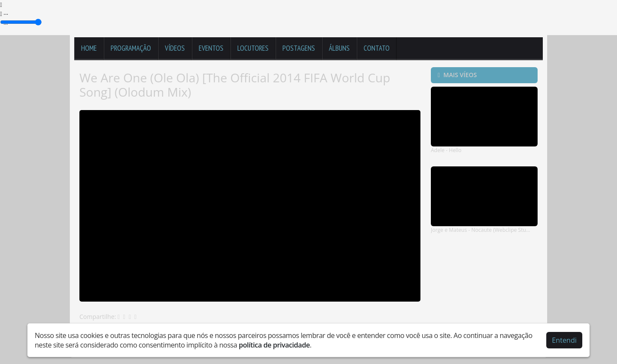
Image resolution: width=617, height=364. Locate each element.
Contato (377, 48)
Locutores (253, 48)
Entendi (564, 340)
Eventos (211, 48)
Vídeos (175, 48)
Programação (131, 48)
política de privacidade (274, 345)
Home (89, 48)
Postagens (299, 48)
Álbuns (339, 48)
